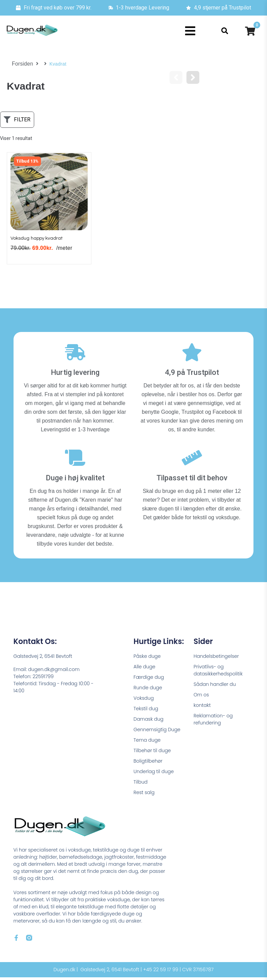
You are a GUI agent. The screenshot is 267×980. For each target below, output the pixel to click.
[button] (190, 31)
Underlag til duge (154, 774)
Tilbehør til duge (152, 753)
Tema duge (147, 743)
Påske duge (147, 659)
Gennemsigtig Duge (157, 732)
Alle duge (145, 669)
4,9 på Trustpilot (192, 375)
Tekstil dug (146, 711)
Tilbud (141, 785)
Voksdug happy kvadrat (41, 241)
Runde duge (148, 690)
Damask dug (149, 722)
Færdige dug (149, 680)
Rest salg (144, 795)
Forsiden (21, 64)
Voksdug (144, 701)
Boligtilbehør (148, 764)
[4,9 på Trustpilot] (192, 355)
